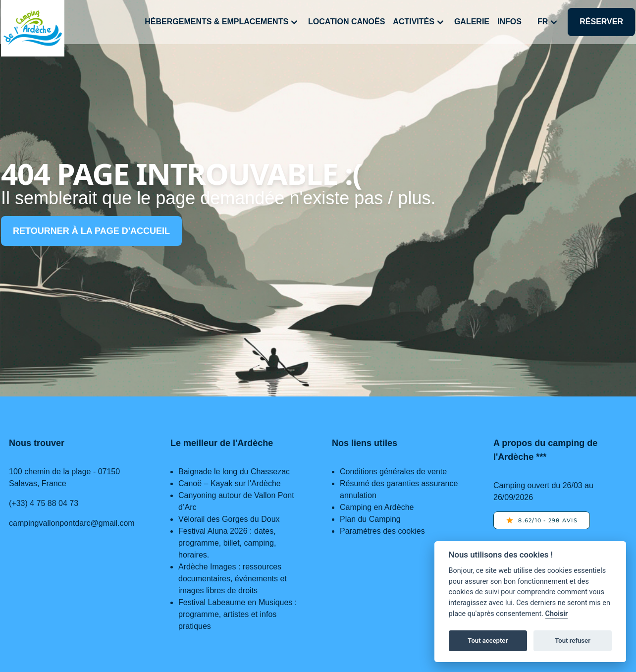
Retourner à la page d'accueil (91, 231)
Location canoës (346, 22)
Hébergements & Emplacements (222, 22)
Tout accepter (488, 641)
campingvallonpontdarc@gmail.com (72, 523)
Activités (420, 22)
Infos (509, 22)
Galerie (472, 22)
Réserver (601, 22)
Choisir (557, 614)
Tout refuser (573, 641)
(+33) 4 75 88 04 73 (44, 503)
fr (549, 22)
